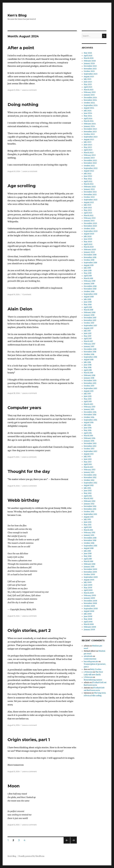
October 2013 (89, 449)
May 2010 (88, 556)
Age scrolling (22, 186)
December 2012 (90, 475)
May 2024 (88, 116)
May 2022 (88, 179)
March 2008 (89, 624)
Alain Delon (20, 309)
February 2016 (89, 375)
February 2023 (90, 155)
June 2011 (88, 522)
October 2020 (89, 229)
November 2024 (90, 100)
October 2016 (89, 354)
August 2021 (89, 202)
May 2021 (88, 210)
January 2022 (89, 189)
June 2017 (88, 333)
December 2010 (90, 538)
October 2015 (89, 386)
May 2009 (88, 588)
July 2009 (88, 582)
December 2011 (90, 506)
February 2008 (90, 627)
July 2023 (88, 142)
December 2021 (90, 192)
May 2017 (87, 336)
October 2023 (89, 134)
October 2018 (89, 291)
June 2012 (88, 491)
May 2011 (87, 525)
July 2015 (87, 394)
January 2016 (89, 378)
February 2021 (90, 218)
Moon (14, 786)
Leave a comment (29, 90)
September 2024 (91, 105)
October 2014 (89, 417)
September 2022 (91, 168)
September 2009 (91, 577)
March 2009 (89, 593)
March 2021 (88, 215)
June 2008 (88, 616)
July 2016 (87, 362)
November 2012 (90, 478)
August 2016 (89, 360)
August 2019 (89, 265)
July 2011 (87, 519)
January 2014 (89, 441)
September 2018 (90, 294)
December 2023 (90, 129)
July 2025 (87, 79)
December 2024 (90, 98)
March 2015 (88, 404)
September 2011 (90, 514)
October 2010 (89, 543)
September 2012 (90, 483)
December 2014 (90, 412)
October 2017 (89, 323)
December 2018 (90, 286)
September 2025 (91, 74)
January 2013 (89, 472)
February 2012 (90, 501)
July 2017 (87, 331)
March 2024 (89, 121)
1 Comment (27, 294)
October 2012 (89, 480)
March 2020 (89, 247)
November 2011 (90, 509)
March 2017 (88, 341)
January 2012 (89, 504)
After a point (21, 48)
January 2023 (89, 158)
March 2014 (88, 436)
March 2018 (88, 310)
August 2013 (89, 454)
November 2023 (90, 132)
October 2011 (89, 512)
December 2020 (90, 223)
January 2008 (89, 630)
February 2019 (89, 281)
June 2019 (88, 271)
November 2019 (90, 257)
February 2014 (90, 438)
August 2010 (89, 548)
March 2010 (88, 561)
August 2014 (89, 423)
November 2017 (90, 320)
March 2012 (88, 499)
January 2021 (89, 221)
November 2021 (90, 195)
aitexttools (88, 656)
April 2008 (88, 622)
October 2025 (89, 71)
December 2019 (90, 255)
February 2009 (90, 595)
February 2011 (89, 533)
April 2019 (88, 276)
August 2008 (89, 611)
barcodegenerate (91, 662)
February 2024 (90, 124)
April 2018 (88, 307)
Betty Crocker (96, 669)
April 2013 (88, 464)
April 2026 (88, 56)
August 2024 (89, 108)
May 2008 (88, 619)
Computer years (24, 408)
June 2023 (88, 145)
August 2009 (89, 580)
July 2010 (87, 551)
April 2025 (88, 87)
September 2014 (90, 420)
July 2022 (88, 174)
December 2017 (90, 318)
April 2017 (88, 339)
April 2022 (88, 181)
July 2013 (87, 457)
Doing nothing (23, 104)
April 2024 (88, 118)
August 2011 (89, 517)
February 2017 (89, 344)
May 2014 (88, 430)
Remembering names (93, 680)
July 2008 (88, 614)
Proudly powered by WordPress (31, 856)
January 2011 (89, 535)
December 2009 (90, 569)
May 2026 (88, 53)
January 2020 (89, 252)
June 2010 (88, 554)
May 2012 (88, 493)
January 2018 (89, 315)
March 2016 (88, 373)
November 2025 (90, 69)
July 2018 (87, 299)
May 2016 (88, 367)
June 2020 (88, 239)
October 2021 (89, 197)
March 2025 (89, 90)
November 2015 (90, 383)
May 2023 (88, 147)
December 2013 (90, 443)
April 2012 (88, 496)
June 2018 (88, 302)
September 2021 (90, 200)
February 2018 (90, 312)
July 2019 (87, 268)
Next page (74, 843)
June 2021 (88, 208)
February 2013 (90, 470)
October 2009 (89, 575)
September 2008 (91, 609)
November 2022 (90, 163)
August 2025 (89, 77)
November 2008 (90, 603)
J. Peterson (88, 672)
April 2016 (88, 370)
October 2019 (89, 260)
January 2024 (89, 126)
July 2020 (88, 236)
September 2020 (91, 231)
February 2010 (90, 564)
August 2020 (89, 234)
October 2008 (89, 606)
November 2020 (90, 226)
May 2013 (88, 462)
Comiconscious (90, 659)
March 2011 (88, 530)
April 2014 (88, 433)
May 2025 (88, 84)
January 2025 (89, 95)
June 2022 (88, 176)
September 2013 (90, 451)
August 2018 (89, 297)
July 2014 (87, 425)
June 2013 (88, 459)
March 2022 (89, 184)
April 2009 (88, 590)
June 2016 (88, 365)
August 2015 (89, 391)
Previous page (67, 843)
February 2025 (90, 92)
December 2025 (90, 66)
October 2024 (89, 103)
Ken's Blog (17, 15)
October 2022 (89, 166)
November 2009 (90, 572)
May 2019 (88, 273)
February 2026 (90, 61)
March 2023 (89, 153)
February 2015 (89, 407)
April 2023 (88, 150)
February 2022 (90, 187)
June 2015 (88, 396)
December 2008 (90, 601)
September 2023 (91, 137)
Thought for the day (29, 471)
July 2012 (87, 488)
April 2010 (88, 559)
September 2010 (90, 546)
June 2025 (88, 82)
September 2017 (90, 326)
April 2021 (88, 213)
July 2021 (87, 205)
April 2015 (88, 402)
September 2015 (90, 388)
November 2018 (90, 289)
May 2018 (88, 305)
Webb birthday (23, 500)
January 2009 (89, 598)
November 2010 (90, 540)
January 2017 (89, 347)
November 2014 (90, 415)
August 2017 (89, 328)
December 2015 (90, 381)
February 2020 (90, 250)
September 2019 (90, 263)
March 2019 (88, 278)
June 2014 (88, 428)
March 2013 (88, 467)
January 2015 (89, 409)
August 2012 (89, 485)
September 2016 (90, 357)
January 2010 (89, 567)
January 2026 (89, 63)
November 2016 (90, 352)
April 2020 (88, 244)
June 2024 (88, 113)
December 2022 (90, 160)
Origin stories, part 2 (29, 630)
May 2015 (88, 399)
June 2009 (88, 585)
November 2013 (90, 446)
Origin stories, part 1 (29, 740)
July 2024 (88, 111)
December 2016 (90, 349)
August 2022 (89, 171)
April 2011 (88, 527)
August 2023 (89, 139)
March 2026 (89, 58)
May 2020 (88, 242)
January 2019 (89, 284)
